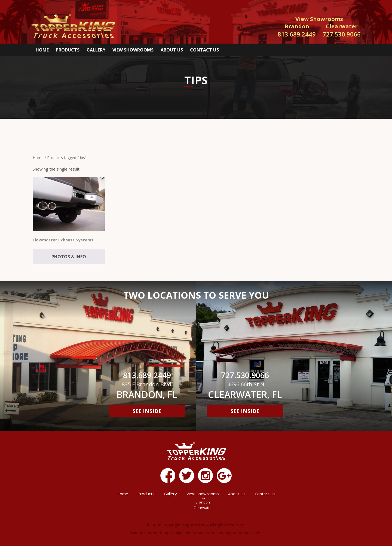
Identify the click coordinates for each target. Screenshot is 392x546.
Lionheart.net (249, 533)
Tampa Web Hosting (211, 533)
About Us (172, 50)
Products (68, 50)
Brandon (203, 502)
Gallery (96, 50)
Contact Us (204, 50)
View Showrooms (133, 50)
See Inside (147, 411)
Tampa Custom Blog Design (156, 533)
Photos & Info (69, 257)
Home (42, 50)
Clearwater (203, 508)
